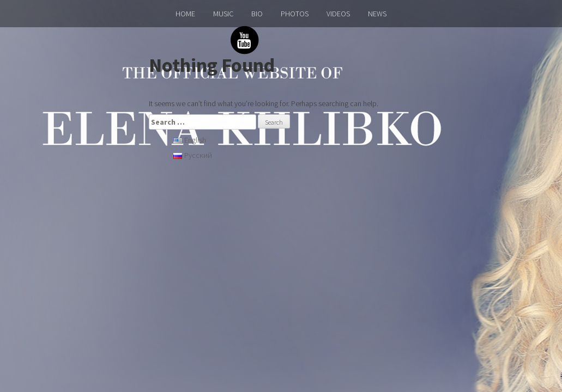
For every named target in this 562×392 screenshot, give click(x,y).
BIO (257, 14)
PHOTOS (295, 14)
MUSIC (223, 14)
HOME (185, 14)
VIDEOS (338, 14)
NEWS (377, 14)
